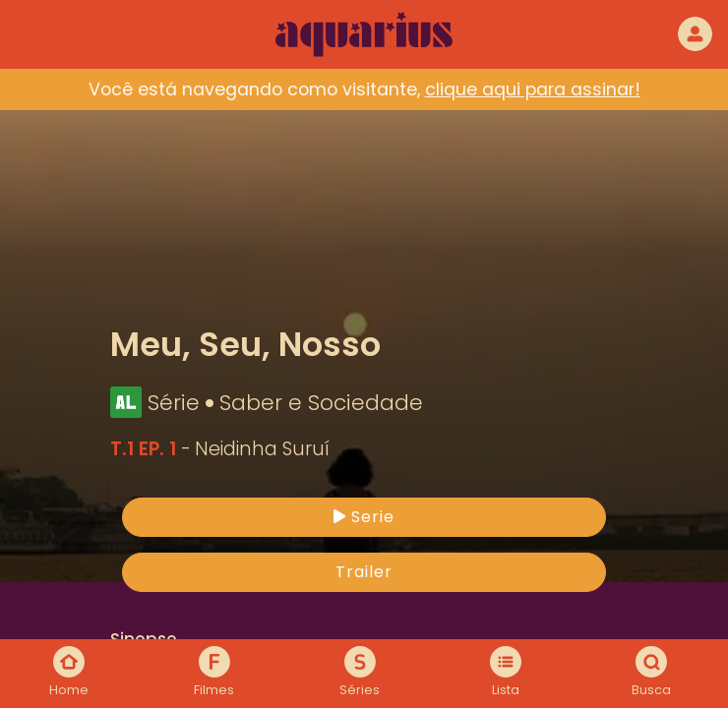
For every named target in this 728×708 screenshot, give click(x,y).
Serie (364, 517)
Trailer (364, 572)
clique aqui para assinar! (533, 89)
